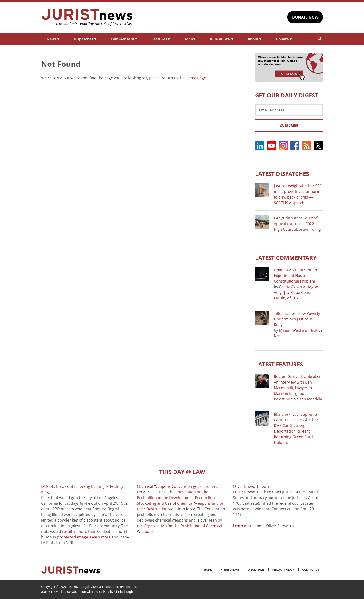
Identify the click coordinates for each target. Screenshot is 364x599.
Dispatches (85, 39)
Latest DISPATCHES (282, 174)
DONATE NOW (305, 17)
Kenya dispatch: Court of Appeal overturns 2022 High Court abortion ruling (297, 224)
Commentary (124, 39)
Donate (284, 39)
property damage (73, 537)
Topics (190, 39)
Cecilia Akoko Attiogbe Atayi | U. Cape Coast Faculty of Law (296, 292)
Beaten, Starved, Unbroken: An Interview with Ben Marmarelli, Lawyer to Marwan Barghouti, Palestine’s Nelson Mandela (298, 388)
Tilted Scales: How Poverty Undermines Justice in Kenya (297, 319)
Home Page (196, 78)
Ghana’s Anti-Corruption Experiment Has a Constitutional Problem (295, 276)
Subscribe (289, 125)
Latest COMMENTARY (286, 258)
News (53, 39)
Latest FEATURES (279, 364)
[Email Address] (289, 110)
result (67, 531)
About (255, 39)
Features (161, 39)
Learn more (100, 537)
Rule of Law (222, 39)
